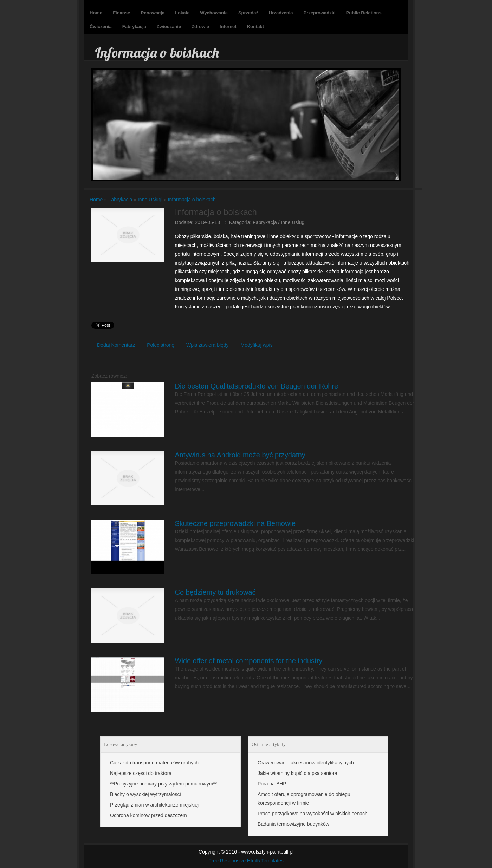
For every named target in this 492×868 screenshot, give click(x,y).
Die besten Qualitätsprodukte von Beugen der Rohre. (258, 386)
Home (96, 200)
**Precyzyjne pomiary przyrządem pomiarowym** (163, 784)
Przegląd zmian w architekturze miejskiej (154, 805)
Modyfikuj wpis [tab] (257, 345)
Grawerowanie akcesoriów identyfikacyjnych (306, 763)
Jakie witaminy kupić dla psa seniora (297, 773)
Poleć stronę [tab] (161, 345)
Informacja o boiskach (192, 200)
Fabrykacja (120, 200)
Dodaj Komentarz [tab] (116, 345)
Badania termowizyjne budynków (293, 824)
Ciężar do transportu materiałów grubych (154, 763)
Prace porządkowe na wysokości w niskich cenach (313, 814)
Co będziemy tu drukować (215, 592)
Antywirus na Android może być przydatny (240, 455)
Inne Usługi (150, 200)
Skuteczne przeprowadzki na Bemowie (235, 523)
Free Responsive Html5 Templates (246, 861)
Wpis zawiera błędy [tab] (208, 345)
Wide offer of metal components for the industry (249, 661)
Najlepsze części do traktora (141, 773)
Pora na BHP (272, 784)
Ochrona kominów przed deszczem (148, 815)
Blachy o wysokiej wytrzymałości (145, 794)
